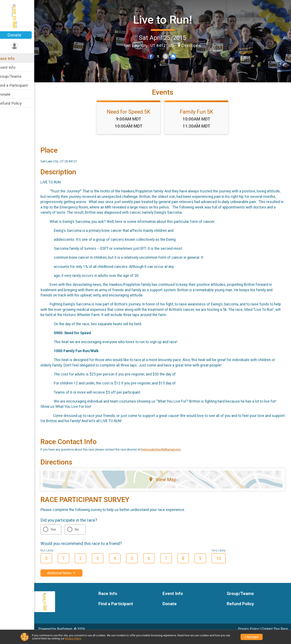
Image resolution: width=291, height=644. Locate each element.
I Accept (252, 637)
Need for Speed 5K (132, 119)
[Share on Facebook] (153, 56)
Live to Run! (165, 19)
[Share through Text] (176, 56)
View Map (165, 487)
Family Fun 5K (199, 119)
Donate (20, 35)
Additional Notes (67, 580)
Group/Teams (15, 76)
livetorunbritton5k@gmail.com (166, 457)
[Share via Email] (168, 56)
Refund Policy (15, 103)
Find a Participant (18, 85)
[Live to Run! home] (20, 16)
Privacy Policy (73, 638)
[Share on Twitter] (161, 56)
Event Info (12, 67)
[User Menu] (20, 46)
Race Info (12, 58)
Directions (194, 45)
